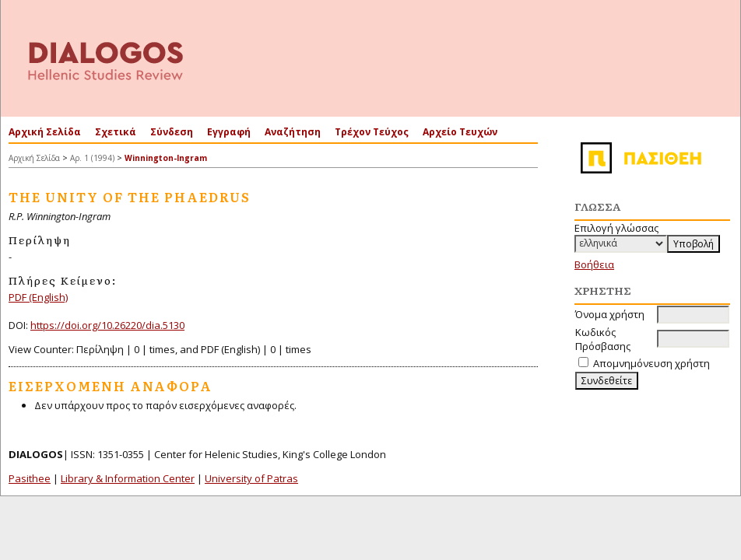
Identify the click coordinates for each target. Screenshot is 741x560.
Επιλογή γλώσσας (616, 228)
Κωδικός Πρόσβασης (603, 339)
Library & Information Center (128, 478)
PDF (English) (38, 297)
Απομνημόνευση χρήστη (651, 363)
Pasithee (30, 478)
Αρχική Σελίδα (45, 132)
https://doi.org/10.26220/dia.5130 (107, 325)
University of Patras (251, 478)
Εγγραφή (229, 132)
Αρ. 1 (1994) (92, 158)
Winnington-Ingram (166, 158)
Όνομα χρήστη (610, 314)
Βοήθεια (594, 264)
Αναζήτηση (293, 132)
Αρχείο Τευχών (460, 132)
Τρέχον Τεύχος (372, 132)
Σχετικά (116, 132)
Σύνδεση (172, 132)
